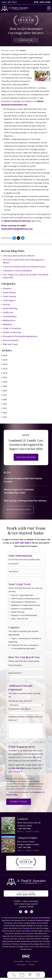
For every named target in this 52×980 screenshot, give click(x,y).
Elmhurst (6, 933)
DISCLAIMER (19, 964)
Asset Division (9, 292)
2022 (4, 373)
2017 (4, 395)
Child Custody (10, 296)
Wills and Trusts (10, 344)
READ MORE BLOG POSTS (19, 512)
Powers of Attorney (12, 332)
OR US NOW (26, 896)
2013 (4, 413)
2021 (4, 377)
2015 (4, 404)
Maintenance (9, 320)
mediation (46, 920)
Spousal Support (11, 340)
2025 (4, 360)
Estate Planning (10, 308)
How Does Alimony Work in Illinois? (19, 256)
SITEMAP (32, 967)
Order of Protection (12, 328)
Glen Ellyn (26, 933)
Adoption (7, 288)
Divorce (23, 51)
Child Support (9, 300)
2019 (4, 386)
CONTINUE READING (26, 457)
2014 (4, 408)
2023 (4, 369)
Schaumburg (26, 944)
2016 (4, 400)
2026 (4, 355)
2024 (4, 364)
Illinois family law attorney (17, 221)
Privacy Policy (12, 797)
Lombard (31, 923)
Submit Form (19, 804)
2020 (4, 382)
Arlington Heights (43, 923)
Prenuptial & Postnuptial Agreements (20, 336)
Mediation (8, 324)
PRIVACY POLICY (32, 964)
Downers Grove (30, 930)
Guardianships (10, 316)
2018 (4, 391)
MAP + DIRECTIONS (28, 834)
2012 (4, 417)
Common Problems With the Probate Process (24, 267)
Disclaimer (37, 794)
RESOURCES (22, 967)
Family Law (8, 312)
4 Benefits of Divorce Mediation (18, 271)
